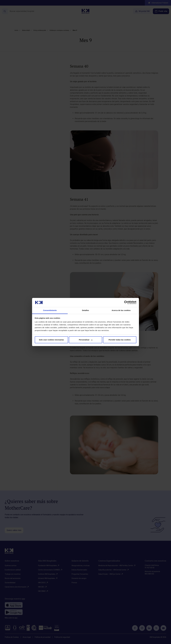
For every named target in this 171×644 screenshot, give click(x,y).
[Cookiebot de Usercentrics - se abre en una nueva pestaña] (126, 302)
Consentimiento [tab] (50, 310)
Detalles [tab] (85, 310)
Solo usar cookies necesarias (51, 340)
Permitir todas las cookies (120, 340)
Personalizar (86, 340)
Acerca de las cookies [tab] (121, 310)
